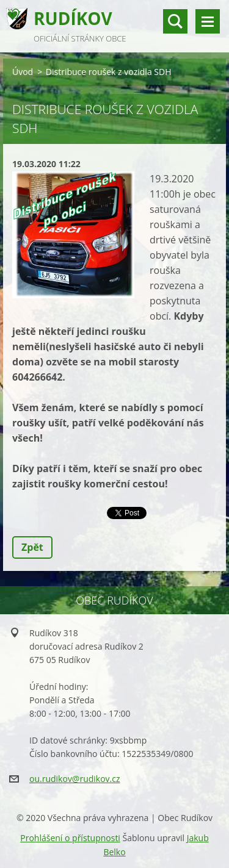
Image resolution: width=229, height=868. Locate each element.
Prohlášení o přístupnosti (70, 838)
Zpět (32, 547)
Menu (208, 21)
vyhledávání (175, 21)
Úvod (23, 72)
